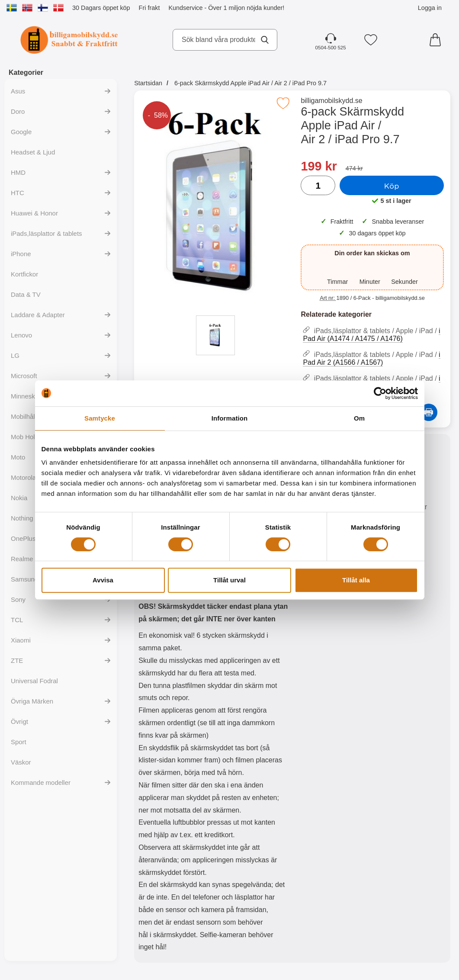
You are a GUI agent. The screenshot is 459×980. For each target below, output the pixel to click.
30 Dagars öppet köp (101, 8)
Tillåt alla (356, 580)
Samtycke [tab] (100, 418)
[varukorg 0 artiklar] (437, 40)
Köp (392, 186)
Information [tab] (230, 418)
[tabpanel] (213, 700)
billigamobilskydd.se (331, 101)
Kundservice (185, 8)
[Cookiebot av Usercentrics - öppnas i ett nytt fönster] (380, 393)
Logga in (430, 8)
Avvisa (103, 580)
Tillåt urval (229, 580)
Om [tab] (359, 418)
